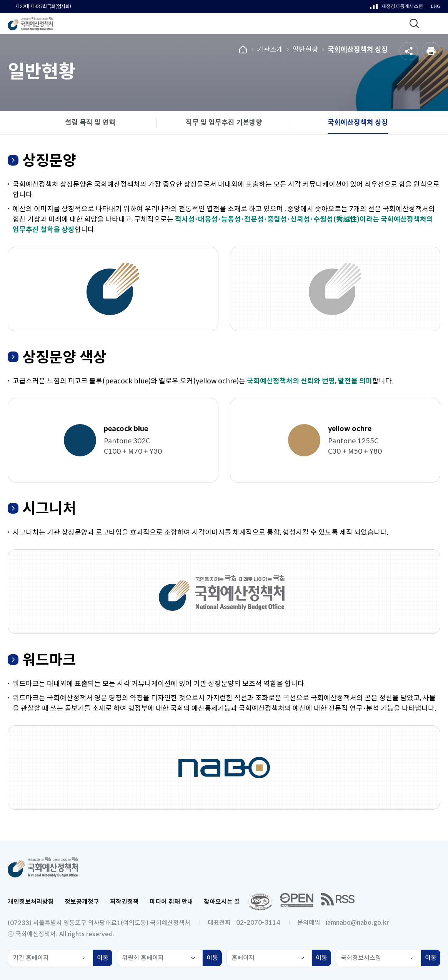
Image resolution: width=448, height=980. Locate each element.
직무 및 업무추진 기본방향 (224, 123)
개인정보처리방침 (31, 902)
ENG (436, 6)
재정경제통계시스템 (396, 8)
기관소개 (270, 50)
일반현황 (305, 50)
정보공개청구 (82, 902)
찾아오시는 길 (222, 902)
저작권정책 (124, 902)
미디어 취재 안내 (171, 902)
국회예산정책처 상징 (358, 50)
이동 (105, 959)
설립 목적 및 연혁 (90, 123)
